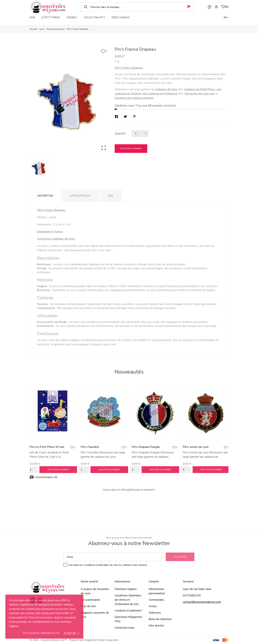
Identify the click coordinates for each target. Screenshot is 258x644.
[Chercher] (138, 7)
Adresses (155, 613)
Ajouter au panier (131, 149)
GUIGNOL (72, 18)
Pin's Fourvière (90, 447)
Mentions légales (126, 589)
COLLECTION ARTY (94, 18)
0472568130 (192, 595)
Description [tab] (45, 196)
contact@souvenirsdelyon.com (202, 602)
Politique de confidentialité (41, 633)
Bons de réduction (160, 619)
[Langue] (226, 18)
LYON (32, 18)
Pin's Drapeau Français (146, 447)
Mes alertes (156, 626)
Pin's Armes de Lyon (196, 447)
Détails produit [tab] (81, 196)
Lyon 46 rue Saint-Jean (197, 589)
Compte (154, 582)
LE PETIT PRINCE (51, 18)
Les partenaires (90, 600)
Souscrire (180, 557)
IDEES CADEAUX (120, 18)
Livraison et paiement (128, 611)
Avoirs (153, 606)
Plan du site (88, 606)
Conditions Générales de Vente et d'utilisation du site (128, 600)
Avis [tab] (111, 196)
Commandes (156, 600)
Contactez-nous (125, 628)
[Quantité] (140, 134)
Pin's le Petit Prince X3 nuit (47, 447)
